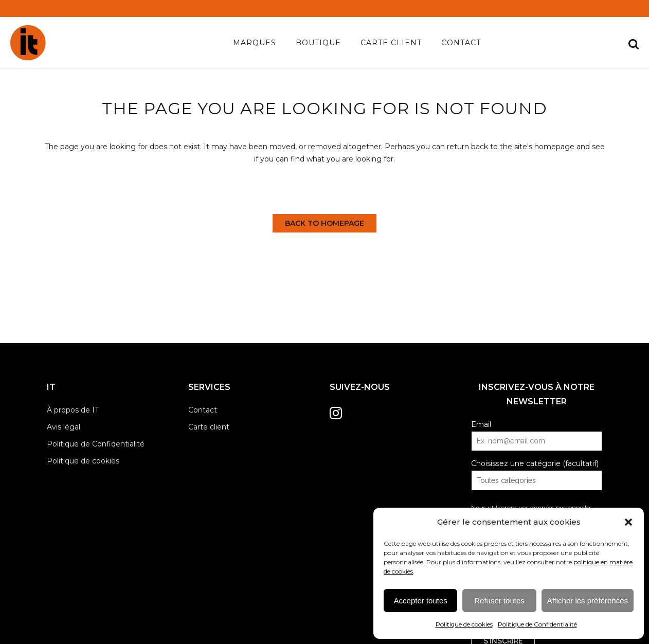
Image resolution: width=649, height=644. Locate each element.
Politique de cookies (464, 624)
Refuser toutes (499, 601)
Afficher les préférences (588, 601)
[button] (628, 522)
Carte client (209, 427)
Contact (203, 410)
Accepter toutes (421, 601)
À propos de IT (73, 410)
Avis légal (64, 427)
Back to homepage (324, 223)
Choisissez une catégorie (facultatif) (535, 463)
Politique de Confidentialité (537, 624)
